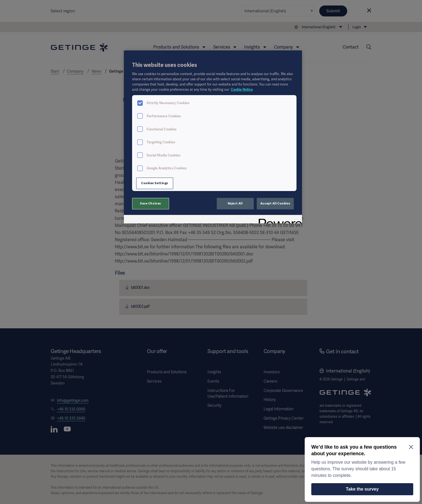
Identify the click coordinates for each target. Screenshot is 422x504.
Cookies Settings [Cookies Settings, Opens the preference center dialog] (155, 183)
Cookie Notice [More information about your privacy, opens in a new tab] (242, 89)
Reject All (235, 203)
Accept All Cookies (275, 203)
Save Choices (151, 203)
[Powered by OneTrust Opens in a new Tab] (278, 220)
